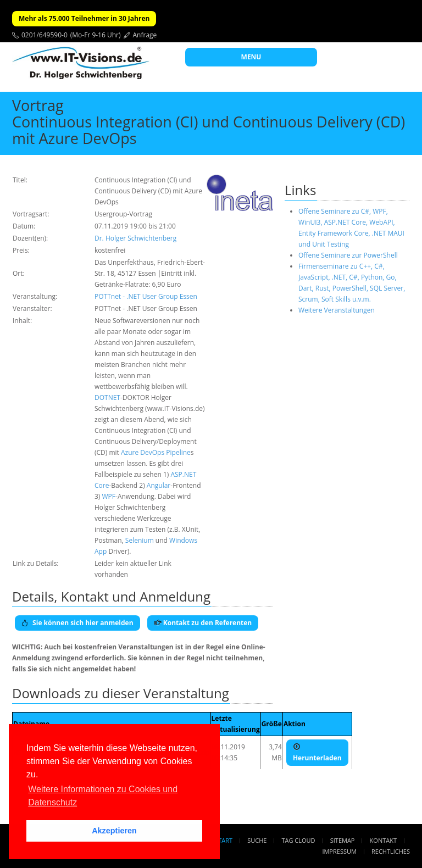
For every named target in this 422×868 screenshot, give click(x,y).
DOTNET (107, 397)
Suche (257, 840)
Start (224, 840)
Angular (159, 485)
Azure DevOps (143, 452)
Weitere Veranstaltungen (337, 310)
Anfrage (145, 35)
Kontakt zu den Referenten (203, 623)
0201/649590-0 (45, 35)
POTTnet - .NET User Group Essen (146, 296)
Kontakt (383, 840)
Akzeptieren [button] (114, 831)
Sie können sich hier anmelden (77, 623)
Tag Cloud (299, 840)
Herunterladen (317, 753)
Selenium (140, 540)
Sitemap (343, 840)
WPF (109, 496)
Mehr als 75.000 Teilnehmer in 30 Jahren (84, 18)
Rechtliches (391, 851)
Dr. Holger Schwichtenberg (135, 238)
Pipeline (178, 452)
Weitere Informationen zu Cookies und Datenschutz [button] (103, 796)
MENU (251, 57)
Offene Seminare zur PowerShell (348, 255)
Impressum (339, 851)
